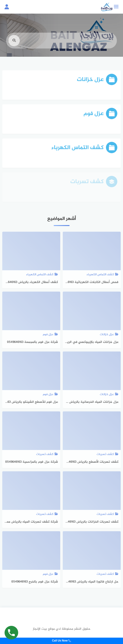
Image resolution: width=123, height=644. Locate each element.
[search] (14, 45)
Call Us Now (62, 641)
